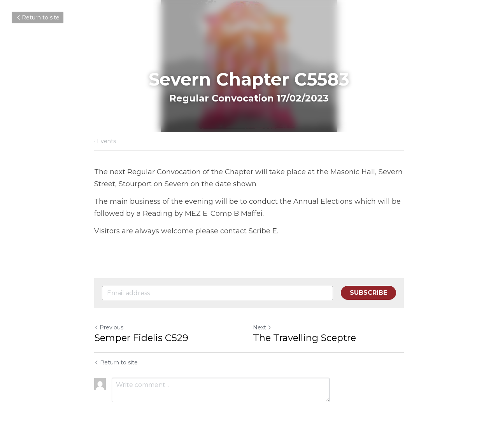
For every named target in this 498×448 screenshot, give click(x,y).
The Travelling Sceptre (304, 338)
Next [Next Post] (262, 327)
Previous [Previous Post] (109, 327)
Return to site (38, 17)
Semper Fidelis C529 (141, 338)
